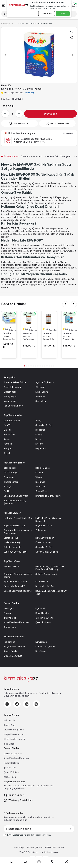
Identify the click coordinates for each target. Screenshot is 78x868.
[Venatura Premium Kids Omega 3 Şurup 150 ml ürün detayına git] (69, 319)
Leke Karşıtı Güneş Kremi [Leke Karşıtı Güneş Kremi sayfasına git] (16, 496)
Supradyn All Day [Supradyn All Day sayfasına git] (44, 425)
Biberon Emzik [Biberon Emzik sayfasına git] (11, 482)
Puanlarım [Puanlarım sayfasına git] (8, 613)
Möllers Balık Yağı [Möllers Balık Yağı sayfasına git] (12, 542)
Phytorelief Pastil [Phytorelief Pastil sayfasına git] (44, 526)
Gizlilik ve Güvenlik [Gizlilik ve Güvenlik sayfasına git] (45, 618)
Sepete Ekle (51, 114)
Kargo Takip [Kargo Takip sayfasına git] (10, 627)
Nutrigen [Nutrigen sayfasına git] (8, 448)
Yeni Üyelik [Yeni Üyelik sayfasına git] (9, 608)
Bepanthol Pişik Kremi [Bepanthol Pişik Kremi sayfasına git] (14, 526)
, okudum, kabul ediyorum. (27, 835)
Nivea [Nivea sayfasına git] (38, 439)
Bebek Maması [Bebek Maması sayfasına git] (43, 468)
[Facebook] (7, 704)
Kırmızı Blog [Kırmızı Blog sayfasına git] (41, 642)
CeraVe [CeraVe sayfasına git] (7, 425)
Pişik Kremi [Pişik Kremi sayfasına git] (9, 477)
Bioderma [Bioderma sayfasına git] (40, 430)
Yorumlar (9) (51, 156)
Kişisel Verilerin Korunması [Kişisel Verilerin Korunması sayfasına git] (17, 622)
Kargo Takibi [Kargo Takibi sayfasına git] (10, 777)
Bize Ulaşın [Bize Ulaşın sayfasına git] (41, 651)
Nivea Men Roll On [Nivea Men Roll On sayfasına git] (45, 586)
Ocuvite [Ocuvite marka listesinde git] (7, 333)
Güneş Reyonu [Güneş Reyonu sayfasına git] (11, 396)
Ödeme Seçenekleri (32, 156)
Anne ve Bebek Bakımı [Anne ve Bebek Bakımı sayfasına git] (15, 382)
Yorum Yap (29, 93)
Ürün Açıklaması (10, 156)
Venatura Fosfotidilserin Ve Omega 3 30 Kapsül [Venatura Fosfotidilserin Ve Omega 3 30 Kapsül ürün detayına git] (29, 338)
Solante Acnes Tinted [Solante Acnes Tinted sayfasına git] (46, 574)
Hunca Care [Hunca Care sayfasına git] (10, 434)
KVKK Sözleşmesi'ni (17, 835)
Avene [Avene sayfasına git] (7, 439)
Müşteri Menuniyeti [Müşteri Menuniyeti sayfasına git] (13, 656)
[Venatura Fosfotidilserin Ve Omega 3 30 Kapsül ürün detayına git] (29, 319)
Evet (63, 13)
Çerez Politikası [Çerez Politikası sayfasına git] (43, 622)
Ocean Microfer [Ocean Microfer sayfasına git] (43, 542)
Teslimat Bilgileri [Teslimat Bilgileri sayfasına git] (12, 763)
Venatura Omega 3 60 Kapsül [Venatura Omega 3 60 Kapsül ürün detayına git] (48, 338)
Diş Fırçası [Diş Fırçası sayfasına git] (40, 482)
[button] (5, 55)
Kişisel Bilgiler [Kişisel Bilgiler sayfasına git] (42, 613)
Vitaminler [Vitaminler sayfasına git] (40, 396)
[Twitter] (17, 704)
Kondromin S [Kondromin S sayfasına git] (42, 581)
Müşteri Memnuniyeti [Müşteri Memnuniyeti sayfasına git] (14, 734)
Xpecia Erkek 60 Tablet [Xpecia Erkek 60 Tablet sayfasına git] (16, 581)
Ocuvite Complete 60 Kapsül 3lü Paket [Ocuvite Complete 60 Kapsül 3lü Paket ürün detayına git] (8, 338)
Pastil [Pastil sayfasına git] (6, 491)
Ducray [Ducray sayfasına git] (39, 434)
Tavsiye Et (66, 156)
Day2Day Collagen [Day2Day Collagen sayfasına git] (45, 538)
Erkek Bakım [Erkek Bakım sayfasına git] (42, 392)
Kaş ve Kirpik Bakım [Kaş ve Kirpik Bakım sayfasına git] (13, 406)
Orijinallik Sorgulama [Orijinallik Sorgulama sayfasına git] (14, 730)
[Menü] (3, 5)
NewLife (6, 85)
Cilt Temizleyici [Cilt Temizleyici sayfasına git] (11, 472)
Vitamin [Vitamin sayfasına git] (39, 477)
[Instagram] (36, 704)
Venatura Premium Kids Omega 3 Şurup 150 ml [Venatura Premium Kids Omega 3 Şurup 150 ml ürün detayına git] (69, 338)
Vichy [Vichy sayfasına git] (38, 421)
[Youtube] (27, 704)
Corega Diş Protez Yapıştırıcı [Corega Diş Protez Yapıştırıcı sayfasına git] (18, 591)
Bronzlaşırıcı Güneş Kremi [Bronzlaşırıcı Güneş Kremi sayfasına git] (48, 496)
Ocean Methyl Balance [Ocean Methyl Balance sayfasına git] (47, 552)
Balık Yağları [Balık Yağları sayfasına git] (10, 468)
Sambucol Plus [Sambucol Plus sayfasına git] (11, 538)
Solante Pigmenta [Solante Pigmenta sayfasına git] (12, 547)
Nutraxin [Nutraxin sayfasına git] (8, 444)
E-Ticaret (30, 852)
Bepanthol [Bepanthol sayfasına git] (41, 448)
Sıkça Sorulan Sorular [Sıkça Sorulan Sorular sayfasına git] (14, 646)
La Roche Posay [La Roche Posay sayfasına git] (12, 421)
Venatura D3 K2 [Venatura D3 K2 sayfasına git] (11, 566)
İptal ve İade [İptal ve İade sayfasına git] (10, 618)
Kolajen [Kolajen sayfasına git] (39, 472)
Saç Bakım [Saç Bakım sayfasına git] (41, 401)
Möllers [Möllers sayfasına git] (39, 444)
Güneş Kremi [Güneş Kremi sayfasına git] (42, 491)
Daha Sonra (47, 13)
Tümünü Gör (68, 133)
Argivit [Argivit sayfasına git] (7, 453)
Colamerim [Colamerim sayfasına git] (41, 530)
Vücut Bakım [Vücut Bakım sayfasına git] (10, 401)
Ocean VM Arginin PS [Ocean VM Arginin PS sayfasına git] (14, 586)
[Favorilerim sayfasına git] (53, 861)
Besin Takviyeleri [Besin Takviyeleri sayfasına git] (12, 387)
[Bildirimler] (74, 5)
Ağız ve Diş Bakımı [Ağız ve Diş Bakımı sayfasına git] (45, 382)
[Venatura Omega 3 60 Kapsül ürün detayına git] (49, 319)
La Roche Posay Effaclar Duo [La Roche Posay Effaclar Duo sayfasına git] (18, 518)
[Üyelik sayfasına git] (67, 861)
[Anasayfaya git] (12, 861)
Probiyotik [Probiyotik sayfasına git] (9, 486)
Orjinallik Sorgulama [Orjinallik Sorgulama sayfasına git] (45, 646)
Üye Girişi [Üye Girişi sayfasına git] (40, 608)
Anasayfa (6, 23)
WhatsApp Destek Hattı (18, 800)
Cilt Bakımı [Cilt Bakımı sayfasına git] (40, 387)
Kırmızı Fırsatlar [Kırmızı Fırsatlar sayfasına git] (11, 651)
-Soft (23, 852)
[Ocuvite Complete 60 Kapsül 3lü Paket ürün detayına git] (9, 319)
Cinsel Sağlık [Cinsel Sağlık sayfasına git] (10, 392)
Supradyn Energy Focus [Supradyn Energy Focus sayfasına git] (16, 552)
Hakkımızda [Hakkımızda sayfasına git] (9, 642)
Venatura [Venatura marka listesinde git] (27, 333)
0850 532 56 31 (15, 795)
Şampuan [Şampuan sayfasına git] (40, 486)
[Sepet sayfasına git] (39, 861)
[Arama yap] (25, 861)
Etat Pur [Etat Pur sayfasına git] (7, 430)
